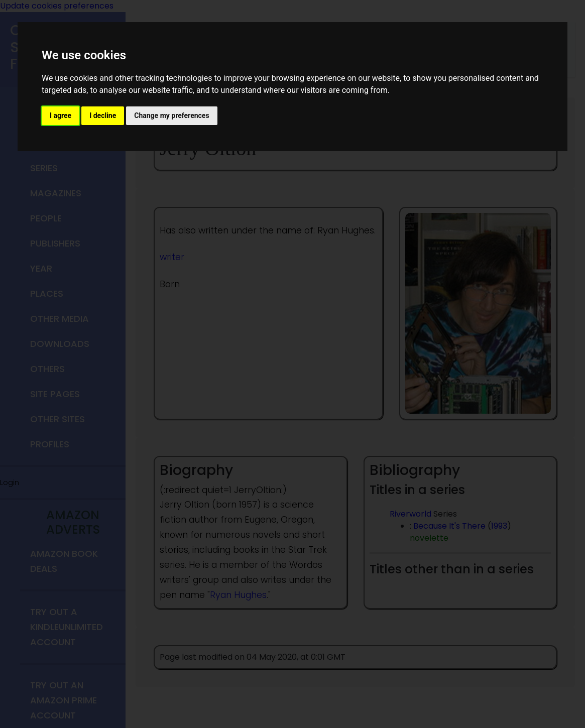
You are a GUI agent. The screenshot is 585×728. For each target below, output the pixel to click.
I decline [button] (103, 115)
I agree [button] (61, 115)
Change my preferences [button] (171, 115)
